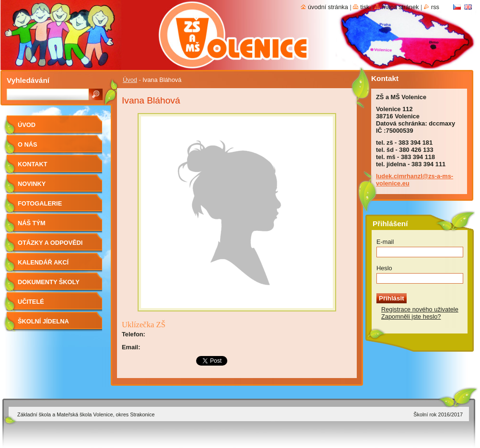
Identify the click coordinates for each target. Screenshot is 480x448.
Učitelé (31, 302)
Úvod (130, 80)
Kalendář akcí (43, 262)
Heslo (384, 268)
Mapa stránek (400, 7)
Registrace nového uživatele (420, 309)
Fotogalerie (40, 203)
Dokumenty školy (49, 282)
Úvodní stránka (328, 7)
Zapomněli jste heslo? (411, 316)
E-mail (385, 242)
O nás (28, 144)
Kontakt (33, 164)
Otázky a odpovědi (50, 243)
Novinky (32, 184)
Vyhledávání (28, 80)
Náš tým (32, 223)
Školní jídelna (43, 321)
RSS (435, 7)
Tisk (365, 7)
